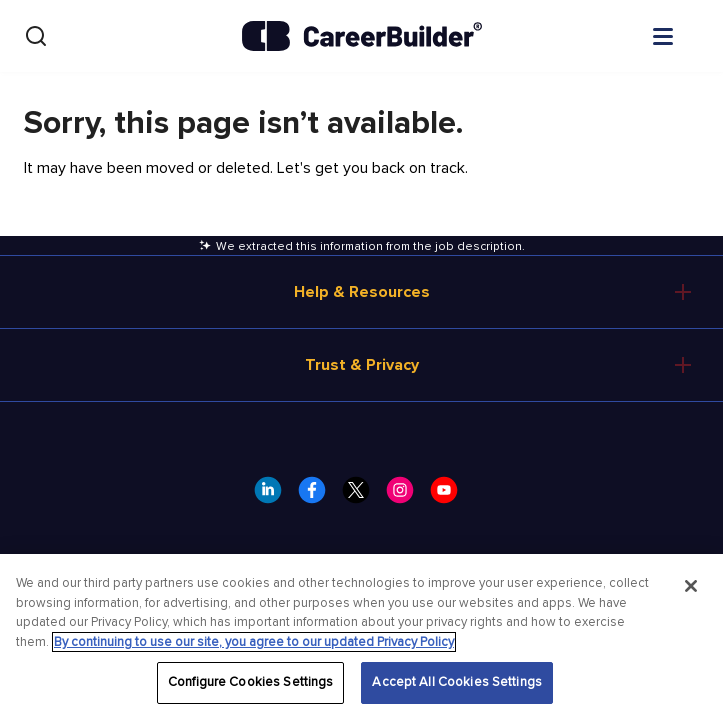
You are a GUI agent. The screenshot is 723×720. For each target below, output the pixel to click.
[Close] (691, 586)
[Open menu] (683, 35)
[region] (361, 637)
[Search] (36, 36)
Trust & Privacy (362, 365)
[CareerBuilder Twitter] (362, 496)
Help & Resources (362, 292)
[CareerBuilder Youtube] (450, 496)
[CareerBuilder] (362, 36)
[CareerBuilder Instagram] (406, 496)
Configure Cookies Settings (250, 682)
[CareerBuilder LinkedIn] (274, 496)
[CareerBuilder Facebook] (318, 496)
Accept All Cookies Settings (457, 682)
